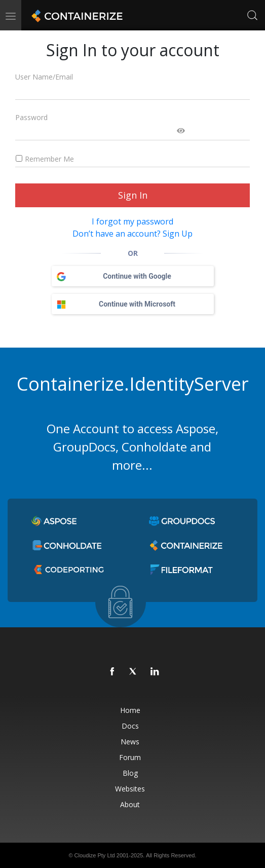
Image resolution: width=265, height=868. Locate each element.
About (130, 804)
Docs (130, 726)
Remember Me (45, 159)
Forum (130, 757)
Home (130, 710)
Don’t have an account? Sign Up (132, 234)
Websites (130, 789)
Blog (130, 773)
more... (132, 465)
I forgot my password (132, 221)
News (130, 742)
